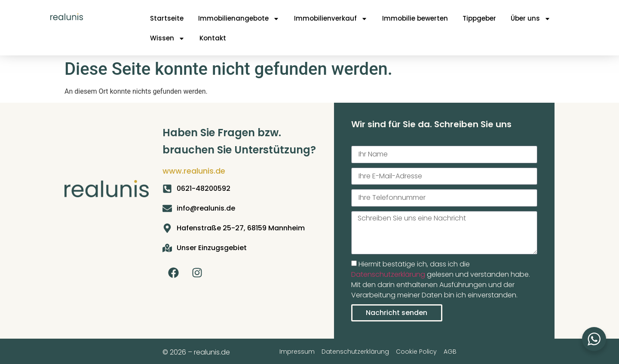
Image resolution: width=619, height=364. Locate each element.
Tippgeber (479, 18)
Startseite (167, 18)
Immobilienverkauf (331, 19)
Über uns (531, 19)
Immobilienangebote (239, 19)
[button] (19, 345)
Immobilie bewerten (415, 18)
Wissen (167, 38)
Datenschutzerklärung (388, 274)
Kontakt (213, 38)
